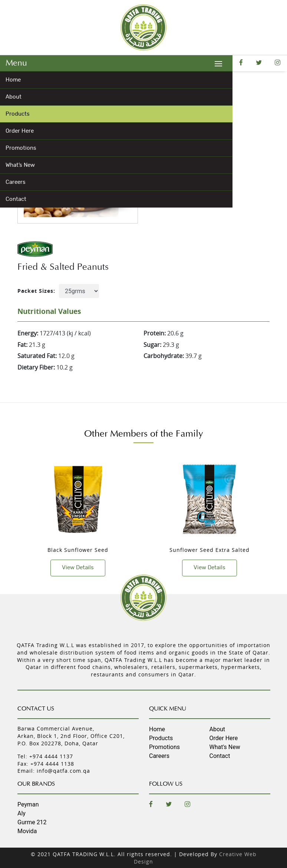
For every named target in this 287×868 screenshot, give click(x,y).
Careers (16, 182)
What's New (225, 747)
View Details (78, 568)
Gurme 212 (32, 822)
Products (18, 114)
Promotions (21, 148)
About (14, 97)
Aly (22, 813)
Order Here (20, 131)
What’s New (20, 165)
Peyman (28, 804)
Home (13, 80)
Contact (16, 199)
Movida (27, 831)
